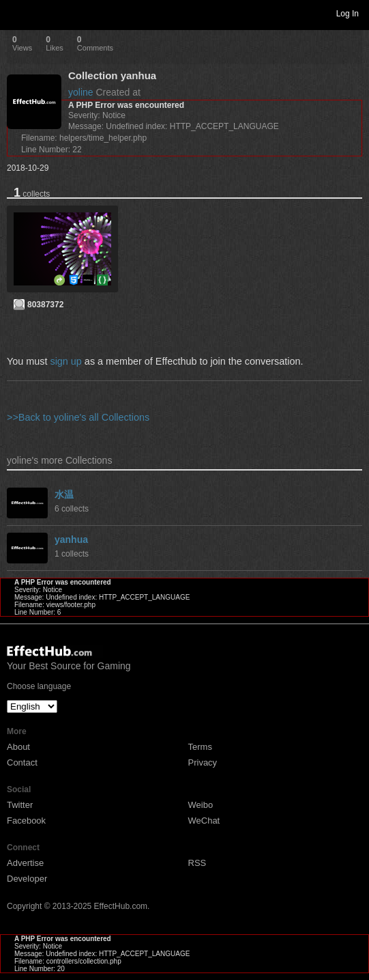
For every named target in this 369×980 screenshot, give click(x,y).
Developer (27, 879)
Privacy (203, 762)
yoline (81, 92)
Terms (200, 747)
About (18, 747)
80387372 (45, 305)
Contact (22, 762)
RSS (197, 863)
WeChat (204, 821)
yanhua (71, 540)
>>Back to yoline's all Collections (78, 417)
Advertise (25, 863)
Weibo (201, 805)
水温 (64, 494)
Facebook (26, 821)
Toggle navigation (16, 13)
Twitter (20, 805)
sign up (65, 361)
